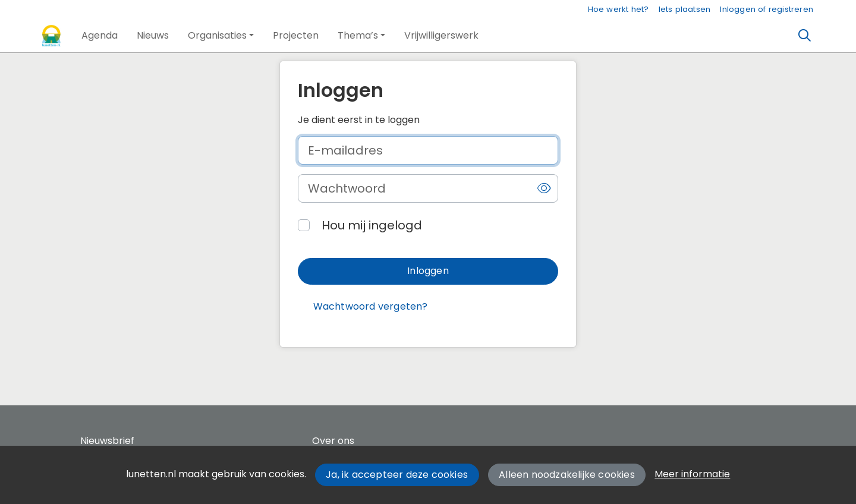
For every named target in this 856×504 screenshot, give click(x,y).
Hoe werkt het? (619, 9)
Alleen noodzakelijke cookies (567, 475)
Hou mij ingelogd (372, 225)
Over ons (333, 441)
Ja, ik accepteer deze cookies (397, 475)
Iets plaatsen (685, 9)
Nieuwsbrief (107, 441)
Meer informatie (692, 474)
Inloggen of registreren (767, 9)
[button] (100, 36)
